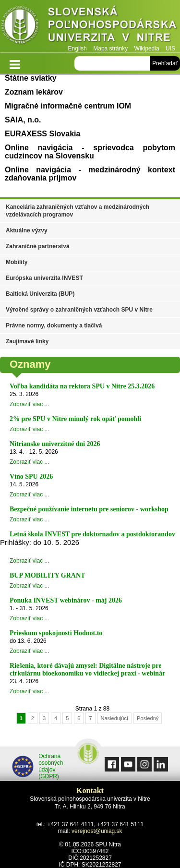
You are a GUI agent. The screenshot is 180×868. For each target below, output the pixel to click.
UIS (170, 48)
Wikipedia (147, 48)
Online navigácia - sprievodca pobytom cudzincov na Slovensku (90, 152)
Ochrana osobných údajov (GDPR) (38, 766)
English (78, 48)
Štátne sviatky (31, 78)
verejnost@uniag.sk (97, 831)
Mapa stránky (110, 48)
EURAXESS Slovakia (42, 134)
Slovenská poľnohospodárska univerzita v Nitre (90, 26)
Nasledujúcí (114, 718)
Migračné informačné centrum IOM (68, 106)
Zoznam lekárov (34, 92)
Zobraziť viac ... (30, 404)
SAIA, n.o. (23, 120)
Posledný (148, 718)
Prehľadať (165, 63)
